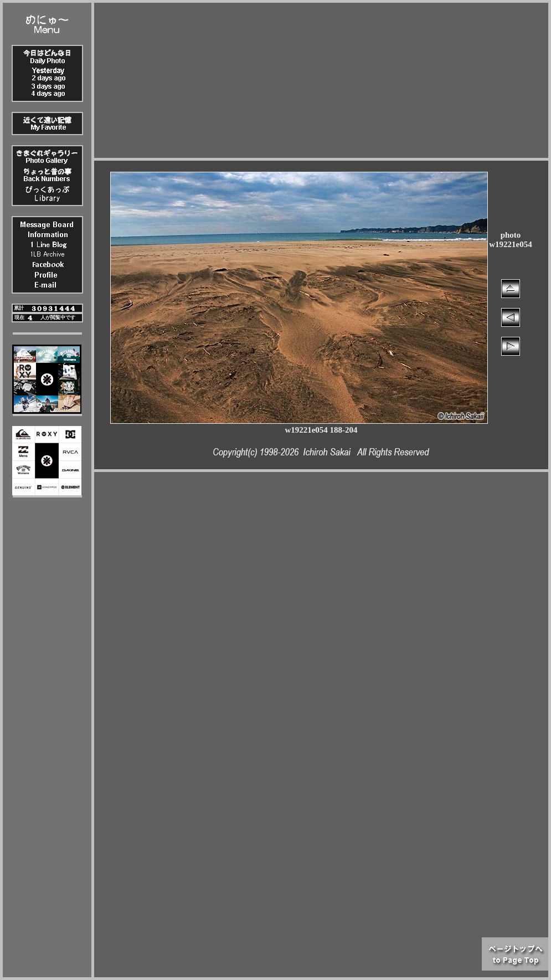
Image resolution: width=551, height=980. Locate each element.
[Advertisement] (321, 80)
